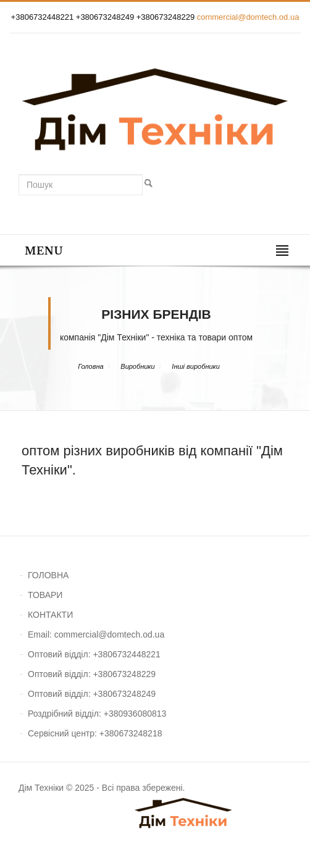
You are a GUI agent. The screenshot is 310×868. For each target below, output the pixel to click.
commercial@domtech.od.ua (248, 17)
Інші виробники (196, 366)
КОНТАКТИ (50, 615)
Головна (90, 366)
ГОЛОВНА (48, 575)
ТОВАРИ (45, 595)
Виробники (137, 366)
